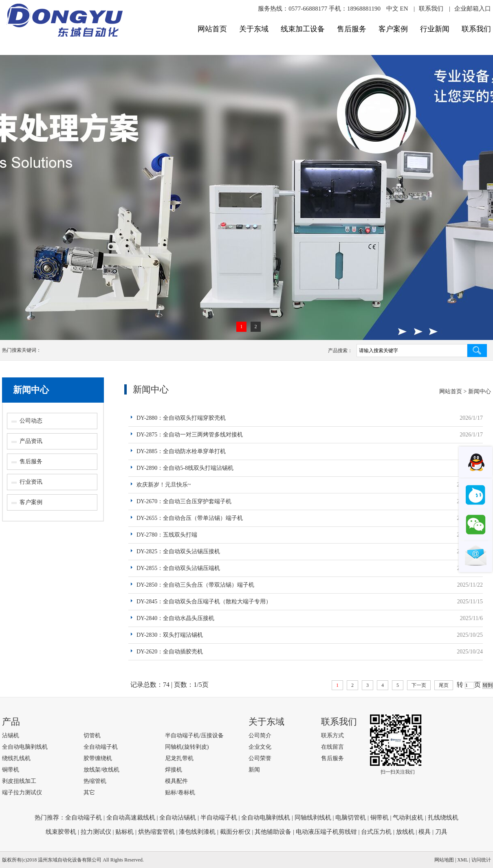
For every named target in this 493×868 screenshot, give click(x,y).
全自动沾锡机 (178, 818)
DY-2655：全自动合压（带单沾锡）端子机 (190, 518)
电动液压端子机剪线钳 (326, 832)
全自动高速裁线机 (131, 818)
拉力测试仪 (96, 832)
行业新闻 (435, 29)
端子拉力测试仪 (22, 792)
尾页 (444, 685)
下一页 (419, 685)
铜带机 (11, 770)
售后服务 (352, 29)
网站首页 (212, 29)
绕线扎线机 (16, 758)
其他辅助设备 (273, 832)
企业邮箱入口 (473, 9)
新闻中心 (31, 390)
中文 (392, 9)
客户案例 (393, 29)
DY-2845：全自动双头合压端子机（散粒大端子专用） (204, 602)
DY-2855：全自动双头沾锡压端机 (178, 568)
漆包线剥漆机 (197, 832)
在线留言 (332, 747)
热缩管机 (95, 781)
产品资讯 (31, 441)
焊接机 (174, 770)
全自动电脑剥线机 (25, 747)
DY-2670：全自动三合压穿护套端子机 (184, 501)
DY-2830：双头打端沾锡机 (170, 635)
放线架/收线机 (101, 770)
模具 (425, 832)
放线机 (405, 832)
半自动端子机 (219, 818)
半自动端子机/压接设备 (194, 735)
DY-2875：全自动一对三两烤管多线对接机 (190, 435)
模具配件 (176, 781)
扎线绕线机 (443, 818)
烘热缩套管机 (156, 832)
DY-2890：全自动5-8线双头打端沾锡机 (185, 468)
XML (462, 860)
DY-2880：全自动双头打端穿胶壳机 (181, 418)
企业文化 (260, 747)
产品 (11, 722)
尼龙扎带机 (179, 758)
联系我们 (431, 9)
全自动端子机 (101, 747)
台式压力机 (376, 832)
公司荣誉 (260, 758)
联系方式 (332, 735)
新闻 (254, 770)
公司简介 (260, 735)
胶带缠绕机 (98, 758)
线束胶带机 (61, 832)
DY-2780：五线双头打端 (167, 535)
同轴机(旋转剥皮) (187, 747)
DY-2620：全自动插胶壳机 (170, 652)
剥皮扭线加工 (19, 781)
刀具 (441, 832)
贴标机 (124, 832)
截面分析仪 (235, 832)
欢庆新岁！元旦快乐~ (164, 485)
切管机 (92, 735)
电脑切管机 (351, 818)
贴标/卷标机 (180, 792)
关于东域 (254, 29)
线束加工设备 (303, 29)
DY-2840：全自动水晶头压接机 (175, 618)
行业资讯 (31, 482)
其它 (89, 792)
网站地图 (444, 860)
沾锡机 (11, 735)
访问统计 (481, 860)
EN (404, 9)
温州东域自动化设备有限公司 (70, 860)
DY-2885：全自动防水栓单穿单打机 (181, 451)
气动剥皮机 (408, 818)
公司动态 (31, 421)
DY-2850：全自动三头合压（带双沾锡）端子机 (195, 585)
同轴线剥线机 (313, 818)
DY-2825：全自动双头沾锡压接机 (178, 551)
